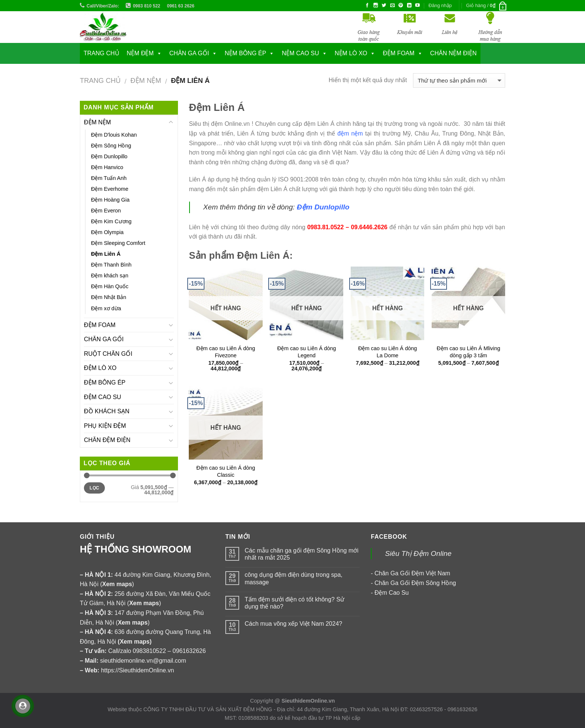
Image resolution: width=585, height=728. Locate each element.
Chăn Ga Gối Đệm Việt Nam (412, 573)
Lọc (94, 488)
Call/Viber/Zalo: (103, 6)
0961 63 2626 (181, 6)
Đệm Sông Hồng (111, 146)
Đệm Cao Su (392, 593)
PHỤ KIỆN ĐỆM (105, 426)
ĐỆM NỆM (146, 80)
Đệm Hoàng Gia (110, 200)
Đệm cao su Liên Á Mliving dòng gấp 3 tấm (468, 352)
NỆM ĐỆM (140, 53)
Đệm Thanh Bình (111, 265)
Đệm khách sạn (110, 276)
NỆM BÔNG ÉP (245, 53)
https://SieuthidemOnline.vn (138, 670)
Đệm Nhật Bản (109, 297)
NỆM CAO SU (300, 53)
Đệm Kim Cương (111, 221)
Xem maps (135, 642)
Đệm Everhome (110, 189)
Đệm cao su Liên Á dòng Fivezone (226, 352)
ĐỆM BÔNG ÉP (105, 382)
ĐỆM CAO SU (103, 397)
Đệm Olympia (107, 232)
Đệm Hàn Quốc (110, 286)
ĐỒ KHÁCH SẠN (107, 411)
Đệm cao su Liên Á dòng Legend (307, 352)
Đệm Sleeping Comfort (118, 243)
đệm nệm (350, 133)
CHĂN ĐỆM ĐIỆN (107, 440)
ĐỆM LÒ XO (100, 368)
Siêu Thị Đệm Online (418, 553)
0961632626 (189, 651)
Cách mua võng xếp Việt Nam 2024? (293, 624)
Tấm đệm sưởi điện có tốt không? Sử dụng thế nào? (295, 603)
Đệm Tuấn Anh (109, 178)
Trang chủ (101, 53)
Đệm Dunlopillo (109, 156)
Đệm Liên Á (106, 254)
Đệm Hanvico (107, 167)
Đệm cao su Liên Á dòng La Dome (388, 352)
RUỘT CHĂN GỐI (108, 354)
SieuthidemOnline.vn (308, 701)
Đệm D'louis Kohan (114, 135)
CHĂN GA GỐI (189, 53)
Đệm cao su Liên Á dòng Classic (226, 471)
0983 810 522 (146, 6)
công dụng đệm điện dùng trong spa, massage (294, 578)
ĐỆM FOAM (100, 325)
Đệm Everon (106, 211)
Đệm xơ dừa (106, 308)
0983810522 (149, 651)
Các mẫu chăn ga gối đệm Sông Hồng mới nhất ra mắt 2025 (302, 554)
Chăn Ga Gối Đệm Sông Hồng (415, 583)
